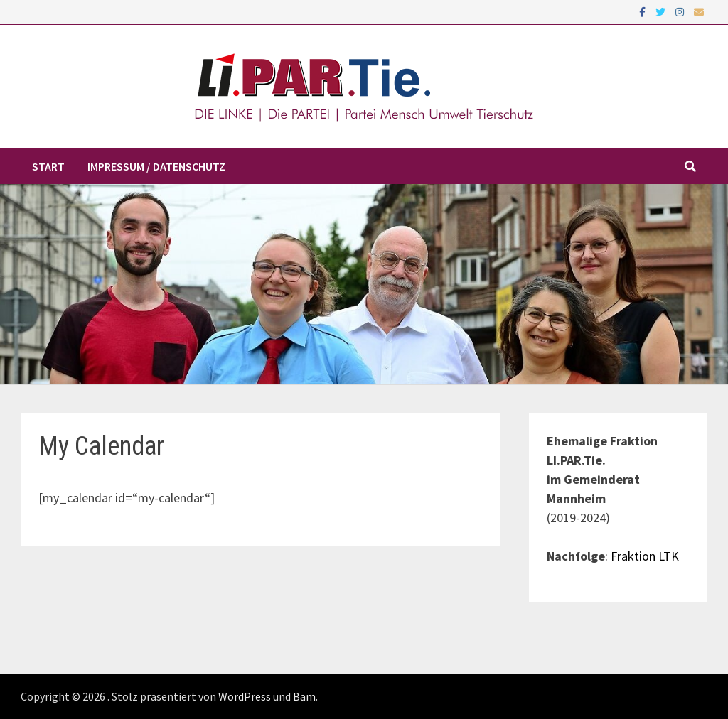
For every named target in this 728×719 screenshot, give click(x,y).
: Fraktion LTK (642, 556)
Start (48, 166)
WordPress (245, 696)
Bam (304, 696)
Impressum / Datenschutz (156, 166)
